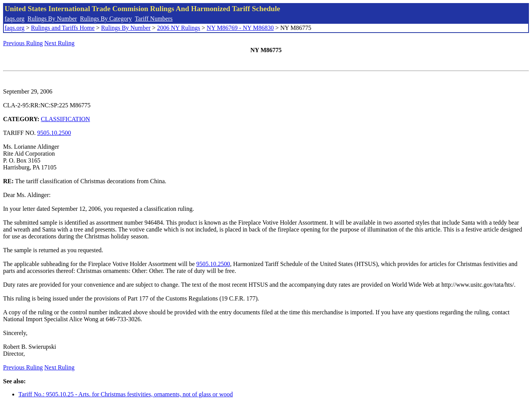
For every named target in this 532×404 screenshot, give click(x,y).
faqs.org (15, 19)
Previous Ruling (23, 43)
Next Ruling (60, 43)
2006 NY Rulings (179, 28)
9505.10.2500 (54, 133)
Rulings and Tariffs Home (63, 28)
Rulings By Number (52, 19)
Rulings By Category (106, 19)
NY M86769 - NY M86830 (240, 28)
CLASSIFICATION (66, 119)
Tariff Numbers (154, 19)
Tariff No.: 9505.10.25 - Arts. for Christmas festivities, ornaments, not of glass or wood (126, 394)
